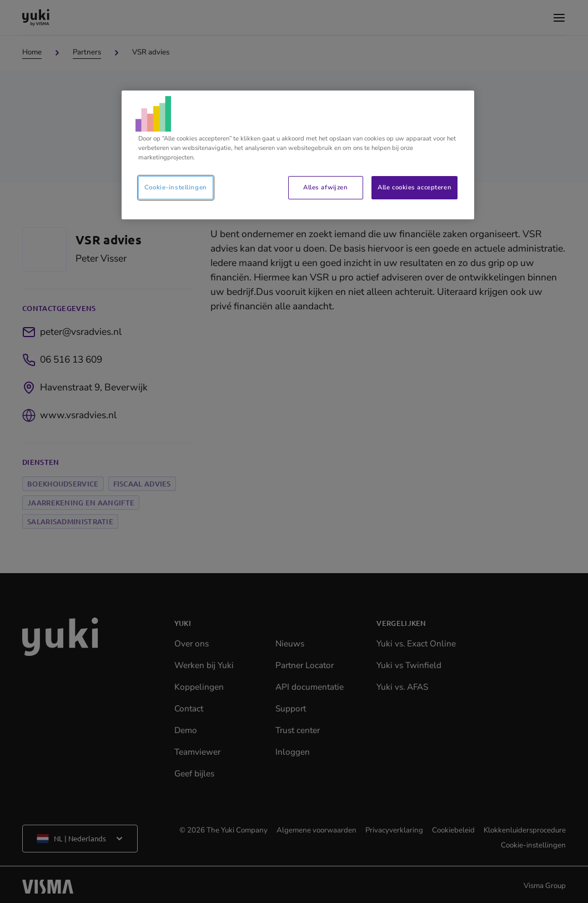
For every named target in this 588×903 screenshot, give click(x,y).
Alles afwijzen (325, 187)
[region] (298, 155)
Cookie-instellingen (176, 187)
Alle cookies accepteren (414, 187)
